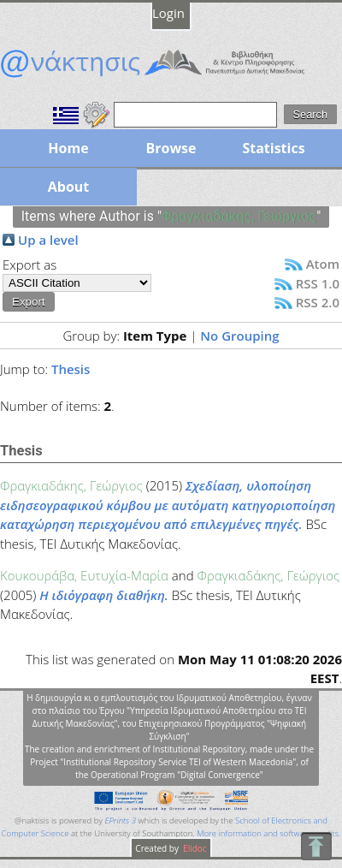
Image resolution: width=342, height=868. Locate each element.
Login (168, 13)
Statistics (273, 148)
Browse (171, 148)
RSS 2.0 (318, 302)
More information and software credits (268, 833)
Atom (323, 264)
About (69, 187)
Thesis (71, 369)
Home (68, 148)
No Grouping (239, 336)
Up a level (48, 240)
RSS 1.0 (318, 283)
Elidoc (194, 848)
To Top (316, 846)
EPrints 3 (120, 820)
